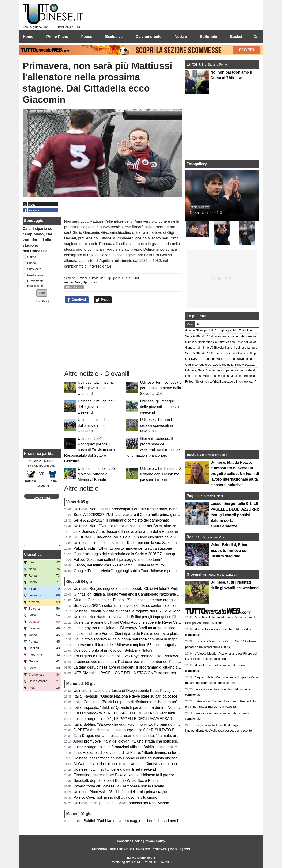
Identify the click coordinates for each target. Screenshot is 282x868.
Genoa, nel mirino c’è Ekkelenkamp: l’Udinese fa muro (119, 565)
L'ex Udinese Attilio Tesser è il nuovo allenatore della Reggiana (126, 531)
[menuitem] (256, 37)
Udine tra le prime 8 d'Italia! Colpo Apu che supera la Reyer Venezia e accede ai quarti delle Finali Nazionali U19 (167, 622)
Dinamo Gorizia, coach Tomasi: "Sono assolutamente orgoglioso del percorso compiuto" (147, 600)
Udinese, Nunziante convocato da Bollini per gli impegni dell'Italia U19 (132, 617)
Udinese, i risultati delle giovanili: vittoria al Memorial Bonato (97, 474)
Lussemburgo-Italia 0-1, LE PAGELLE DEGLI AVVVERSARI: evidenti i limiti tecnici (142, 719)
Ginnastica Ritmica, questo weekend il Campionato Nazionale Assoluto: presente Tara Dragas (151, 594)
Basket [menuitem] (236, 37)
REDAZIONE (119, 849)
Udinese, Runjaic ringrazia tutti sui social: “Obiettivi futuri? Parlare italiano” (135, 589)
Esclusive (195, 454)
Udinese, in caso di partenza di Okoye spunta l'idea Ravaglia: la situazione (135, 691)
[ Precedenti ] (42, 486)
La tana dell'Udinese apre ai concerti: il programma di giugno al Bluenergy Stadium (142, 667)
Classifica (33, 554)
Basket (193, 537)
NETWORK (100, 849)
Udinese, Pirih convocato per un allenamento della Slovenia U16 (161, 388)
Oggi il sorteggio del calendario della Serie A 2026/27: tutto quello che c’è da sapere (143, 554)
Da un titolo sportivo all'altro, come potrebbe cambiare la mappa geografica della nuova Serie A (153, 639)
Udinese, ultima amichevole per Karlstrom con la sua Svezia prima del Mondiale (140, 543)
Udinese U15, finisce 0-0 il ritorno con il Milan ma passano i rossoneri (160, 474)
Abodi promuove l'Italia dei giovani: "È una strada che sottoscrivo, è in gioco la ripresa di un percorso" (158, 741)
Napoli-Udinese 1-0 (206, 213)
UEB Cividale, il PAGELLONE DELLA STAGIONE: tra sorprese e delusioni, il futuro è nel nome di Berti (159, 673)
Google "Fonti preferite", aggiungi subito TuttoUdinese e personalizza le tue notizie (142, 571)
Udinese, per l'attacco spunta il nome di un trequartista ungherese (128, 758)
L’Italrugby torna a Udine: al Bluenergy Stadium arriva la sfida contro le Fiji (135, 628)
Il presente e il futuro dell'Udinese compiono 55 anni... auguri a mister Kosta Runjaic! (144, 645)
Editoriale (196, 64)
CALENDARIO (140, 849)
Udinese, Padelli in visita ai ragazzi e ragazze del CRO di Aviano (127, 611)
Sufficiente (34, 269)
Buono (32, 263)
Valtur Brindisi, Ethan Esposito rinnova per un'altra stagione (123, 548)
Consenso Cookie (130, 841)
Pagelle (193, 496)
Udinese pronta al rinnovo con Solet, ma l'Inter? (113, 650)
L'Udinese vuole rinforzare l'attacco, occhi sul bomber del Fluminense (131, 662)
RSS (187, 849)
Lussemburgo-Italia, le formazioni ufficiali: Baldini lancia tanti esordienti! (133, 747)
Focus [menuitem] (87, 37)
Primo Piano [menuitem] (57, 37)
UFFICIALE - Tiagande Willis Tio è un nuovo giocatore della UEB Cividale (135, 537)
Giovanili (82, 278)
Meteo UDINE (42, 498)
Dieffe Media (146, 858)
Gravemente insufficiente (35, 283)
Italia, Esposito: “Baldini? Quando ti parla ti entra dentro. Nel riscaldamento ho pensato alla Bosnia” (156, 708)
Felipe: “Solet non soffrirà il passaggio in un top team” (118, 560)
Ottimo (32, 257)
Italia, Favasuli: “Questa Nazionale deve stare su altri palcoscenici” (129, 696)
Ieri (199, 324)
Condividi (77, 300)
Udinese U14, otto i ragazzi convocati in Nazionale (156, 425)
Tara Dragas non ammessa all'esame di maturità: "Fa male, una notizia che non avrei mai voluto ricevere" (161, 736)
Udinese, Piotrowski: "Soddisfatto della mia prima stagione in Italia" (129, 792)
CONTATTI (160, 849)
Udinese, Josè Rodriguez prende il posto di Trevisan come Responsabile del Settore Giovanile (90, 450)
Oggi (190, 324)
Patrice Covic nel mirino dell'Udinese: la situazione (115, 797)
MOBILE (176, 849)
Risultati (42, 301)
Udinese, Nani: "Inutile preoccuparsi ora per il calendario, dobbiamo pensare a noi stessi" (147, 509)
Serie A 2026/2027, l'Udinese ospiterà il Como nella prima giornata (129, 515)
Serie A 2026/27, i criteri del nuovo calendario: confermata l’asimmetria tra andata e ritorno (149, 605)
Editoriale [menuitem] (209, 37)
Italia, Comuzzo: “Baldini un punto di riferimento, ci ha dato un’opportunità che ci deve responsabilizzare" (160, 702)
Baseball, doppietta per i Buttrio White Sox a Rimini (116, 781)
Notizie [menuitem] (181, 37)
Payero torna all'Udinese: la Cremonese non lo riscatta (119, 786)
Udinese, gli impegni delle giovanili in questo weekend (159, 407)
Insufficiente (35, 275)
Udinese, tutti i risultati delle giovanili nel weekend (96, 388)
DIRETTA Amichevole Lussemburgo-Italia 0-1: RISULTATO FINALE (129, 730)
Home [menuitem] (28, 37)
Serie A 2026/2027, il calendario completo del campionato (121, 520)
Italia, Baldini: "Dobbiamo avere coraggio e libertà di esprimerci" (126, 821)
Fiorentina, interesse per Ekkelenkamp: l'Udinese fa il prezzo (124, 775)
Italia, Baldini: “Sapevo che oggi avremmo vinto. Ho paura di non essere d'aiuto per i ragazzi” (151, 724)
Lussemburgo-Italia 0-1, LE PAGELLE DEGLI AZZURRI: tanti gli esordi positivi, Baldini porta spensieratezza (163, 713)
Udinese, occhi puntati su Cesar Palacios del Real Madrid (121, 803)
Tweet (103, 300)
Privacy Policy (155, 841)
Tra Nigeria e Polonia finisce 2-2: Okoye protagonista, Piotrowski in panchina (137, 656)
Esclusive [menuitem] (114, 37)
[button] (42, 293)
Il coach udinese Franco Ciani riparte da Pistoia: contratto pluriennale (131, 634)
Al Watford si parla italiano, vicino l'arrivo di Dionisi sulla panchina (128, 764)
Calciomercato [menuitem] (149, 37)
